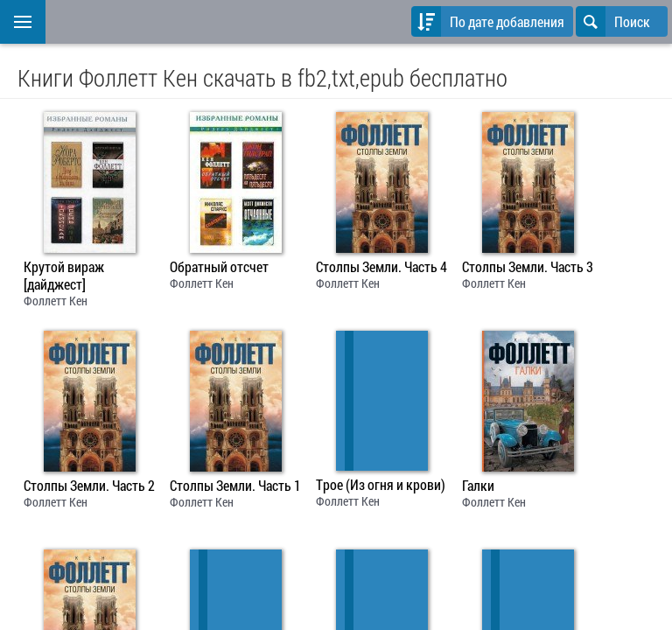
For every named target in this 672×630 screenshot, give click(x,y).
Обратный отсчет (219, 267)
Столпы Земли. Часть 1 (235, 486)
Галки (478, 486)
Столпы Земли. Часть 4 (381, 267)
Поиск (613, 21)
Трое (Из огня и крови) (381, 485)
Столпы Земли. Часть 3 (528, 267)
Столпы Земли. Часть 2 (89, 486)
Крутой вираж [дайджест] (64, 276)
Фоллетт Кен (56, 301)
